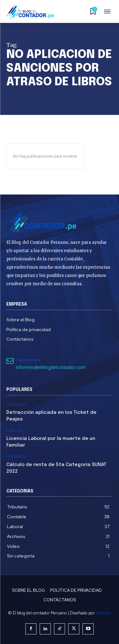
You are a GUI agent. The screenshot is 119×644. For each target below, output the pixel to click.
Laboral (14, 430)
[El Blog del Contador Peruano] (32, 12)
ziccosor (103, 613)
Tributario (17, 404)
